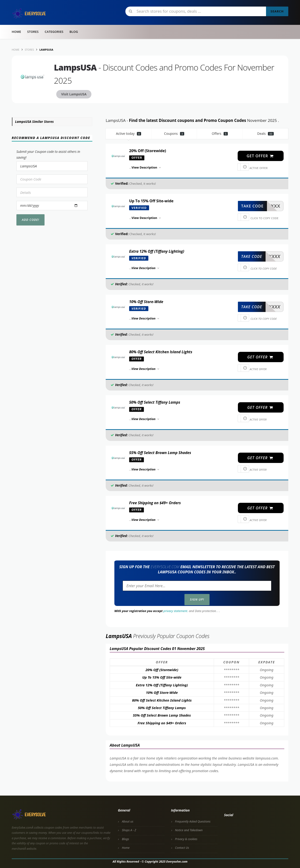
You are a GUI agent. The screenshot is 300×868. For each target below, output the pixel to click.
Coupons (174, 133)
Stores (33, 32)
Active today (129, 133)
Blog (74, 32)
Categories (54, 32)
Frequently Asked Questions (193, 821)
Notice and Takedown (189, 830)
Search (277, 11)
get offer (260, 156)
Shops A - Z (129, 830)
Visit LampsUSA (74, 94)
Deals (265, 133)
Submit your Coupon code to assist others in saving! (48, 154)
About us (128, 821)
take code (252, 206)
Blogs (125, 839)
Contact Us (182, 848)
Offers (220, 133)
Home (16, 32)
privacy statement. (176, 611)
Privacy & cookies (186, 839)
